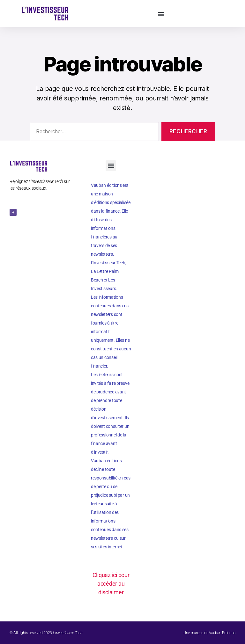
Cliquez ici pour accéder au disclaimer (111, 584)
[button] (161, 14)
